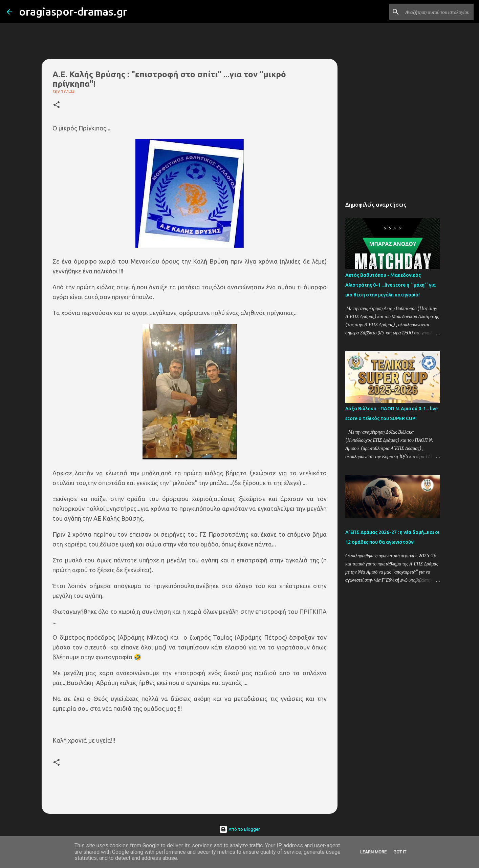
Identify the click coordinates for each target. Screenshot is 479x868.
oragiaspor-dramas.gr (73, 12)
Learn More (373, 852)
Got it (400, 852)
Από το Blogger (239, 829)
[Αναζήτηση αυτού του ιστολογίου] (438, 12)
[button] (57, 105)
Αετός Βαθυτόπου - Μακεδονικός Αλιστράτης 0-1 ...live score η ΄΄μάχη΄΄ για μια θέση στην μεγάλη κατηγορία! (390, 285)
